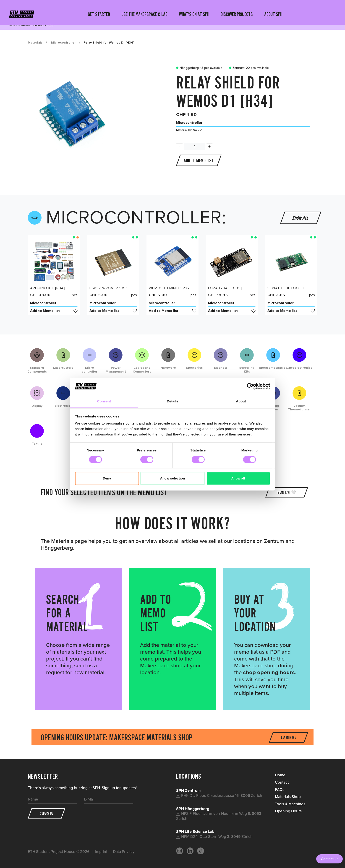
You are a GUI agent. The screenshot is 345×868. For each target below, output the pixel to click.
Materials (24, 25)
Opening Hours (288, 811)
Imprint (101, 852)
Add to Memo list (54, 311)
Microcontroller (63, 43)
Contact (282, 782)
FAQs (280, 790)
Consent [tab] (104, 401)
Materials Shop (288, 797)
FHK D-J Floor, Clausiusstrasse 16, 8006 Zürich (222, 795)
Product (39, 25)
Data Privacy (124, 852)
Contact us (329, 859)
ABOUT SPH (273, 14)
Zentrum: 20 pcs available (248, 68)
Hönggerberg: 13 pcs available (198, 68)
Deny (107, 478)
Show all (301, 218)
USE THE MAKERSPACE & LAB (144, 14)
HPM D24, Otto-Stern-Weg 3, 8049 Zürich (217, 837)
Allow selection (172, 478)
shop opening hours (269, 672)
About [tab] (241, 401)
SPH (12, 25)
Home (280, 775)
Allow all (238, 478)
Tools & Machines (290, 804)
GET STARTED (99, 14)
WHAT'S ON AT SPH (194, 14)
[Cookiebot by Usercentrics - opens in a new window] (250, 386)
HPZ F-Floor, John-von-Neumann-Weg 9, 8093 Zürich (219, 816)
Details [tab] (172, 401)
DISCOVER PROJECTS (237, 14)
